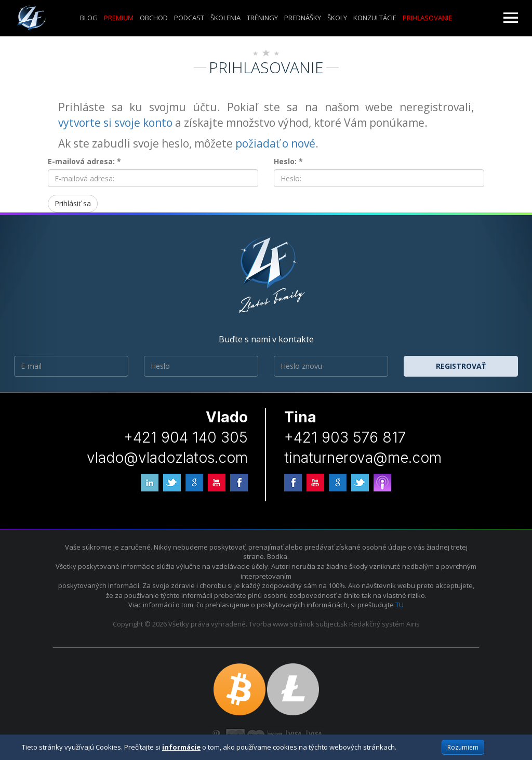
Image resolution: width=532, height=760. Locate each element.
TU (400, 605)
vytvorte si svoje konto (115, 123)
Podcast (189, 18)
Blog (89, 18)
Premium (119, 18)
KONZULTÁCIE (375, 18)
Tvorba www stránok (282, 624)
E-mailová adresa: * (84, 161)
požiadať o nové (275, 143)
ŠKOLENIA (225, 18)
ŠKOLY (337, 18)
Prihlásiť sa (73, 203)
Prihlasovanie (427, 18)
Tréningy (262, 18)
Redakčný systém (377, 624)
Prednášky (303, 18)
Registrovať (461, 366)
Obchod (154, 18)
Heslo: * (288, 161)
